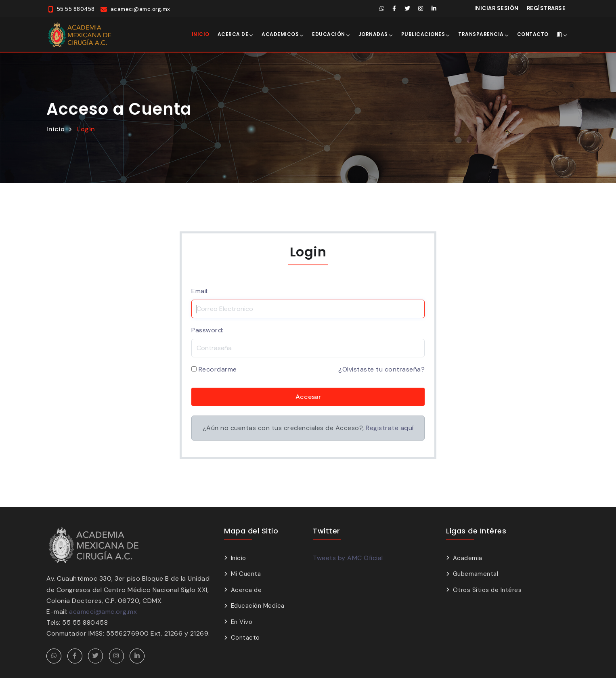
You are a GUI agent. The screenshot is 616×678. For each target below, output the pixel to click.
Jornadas (373, 34)
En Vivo (242, 621)
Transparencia (481, 34)
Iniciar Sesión (497, 8)
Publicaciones (423, 34)
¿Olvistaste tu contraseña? (381, 369)
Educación (329, 34)
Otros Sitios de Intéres (487, 589)
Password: (207, 329)
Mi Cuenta (246, 573)
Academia (468, 557)
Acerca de (233, 34)
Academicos (280, 34)
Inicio (201, 34)
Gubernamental (476, 573)
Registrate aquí (390, 427)
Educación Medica (258, 605)
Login (86, 128)
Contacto (533, 34)
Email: (200, 290)
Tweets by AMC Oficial (348, 557)
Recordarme (218, 369)
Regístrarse (546, 8)
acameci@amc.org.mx (103, 611)
